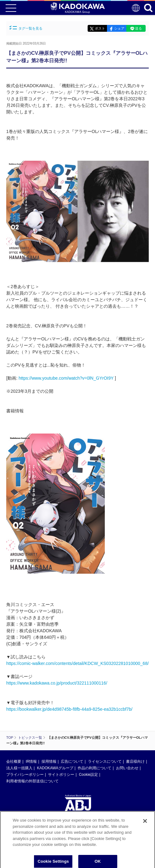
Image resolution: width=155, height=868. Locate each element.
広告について (72, 761)
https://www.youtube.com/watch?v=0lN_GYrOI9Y (66, 378)
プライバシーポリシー (25, 775)
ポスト (100, 28)
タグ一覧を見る (26, 28)
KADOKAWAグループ (55, 768)
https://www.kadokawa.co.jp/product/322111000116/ (57, 683)
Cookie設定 (88, 775)
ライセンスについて (105, 761)
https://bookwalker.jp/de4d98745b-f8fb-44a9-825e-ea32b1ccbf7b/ (69, 709)
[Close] (145, 823)
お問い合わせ (127, 768)
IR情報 (31, 761)
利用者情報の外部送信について (32, 781)
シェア (119, 28)
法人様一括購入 (19, 768)
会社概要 (14, 761)
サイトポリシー (61, 775)
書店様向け (135, 761)
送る (138, 28)
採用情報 (49, 761)
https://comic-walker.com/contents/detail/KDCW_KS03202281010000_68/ (77, 663)
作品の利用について (94, 768)
